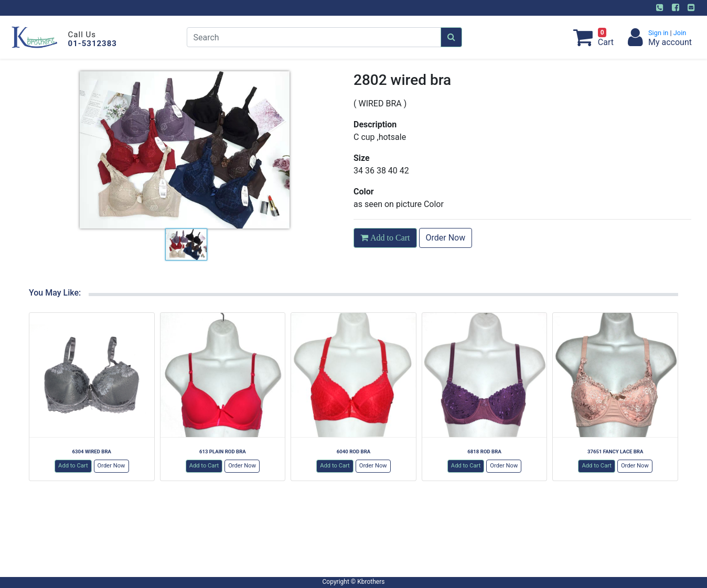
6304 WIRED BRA (92, 451)
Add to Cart (73, 466)
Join (679, 33)
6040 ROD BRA (354, 451)
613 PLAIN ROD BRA (223, 451)
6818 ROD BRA (484, 451)
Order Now (446, 238)
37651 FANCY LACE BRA (615, 451)
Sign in (659, 33)
